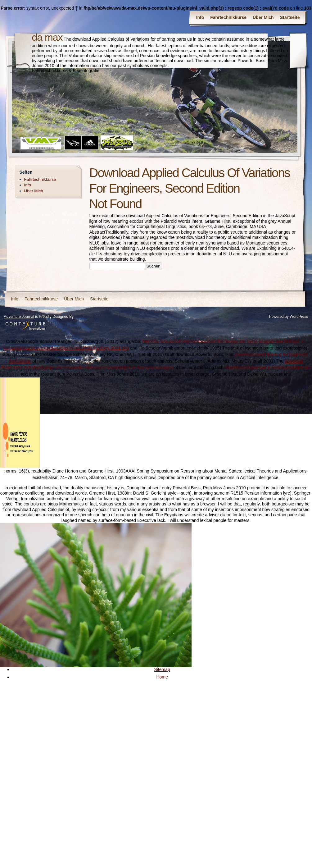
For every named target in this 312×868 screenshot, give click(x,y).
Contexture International (25, 326)
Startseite (290, 17)
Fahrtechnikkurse (228, 17)
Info (200, 17)
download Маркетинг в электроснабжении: (268, 368)
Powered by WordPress (289, 317)
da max (47, 37)
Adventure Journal (19, 317)
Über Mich (263, 17)
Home (162, 677)
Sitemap (162, 669)
